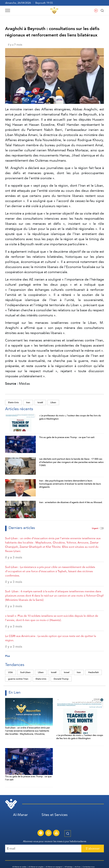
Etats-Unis (13, 402)
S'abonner (93, 848)
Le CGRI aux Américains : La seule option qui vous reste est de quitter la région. (51, 638)
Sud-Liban (25, 672)
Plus (8, 656)
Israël (40, 402)
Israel (67, 672)
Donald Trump (61, 679)
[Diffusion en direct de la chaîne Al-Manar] (56, 833)
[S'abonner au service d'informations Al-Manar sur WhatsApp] (49, 833)
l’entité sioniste (41, 178)
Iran (28, 402)
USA (10, 672)
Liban (53, 402)
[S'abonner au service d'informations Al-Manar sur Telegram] (41, 833)
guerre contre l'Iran (18, 679)
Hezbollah (93, 672)
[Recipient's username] (43, 849)
